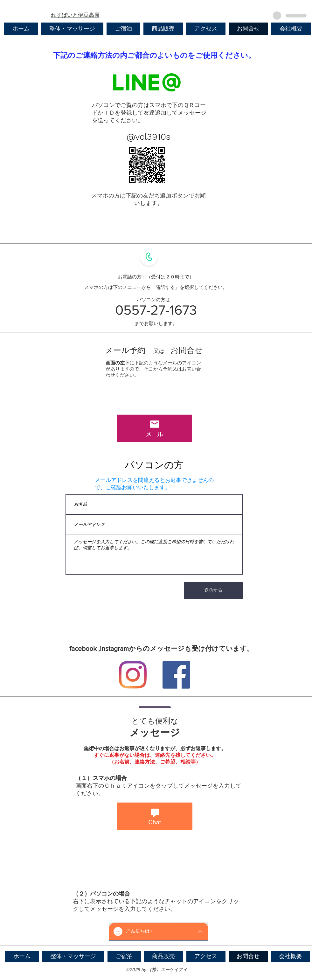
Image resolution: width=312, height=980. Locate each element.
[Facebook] (176, 675)
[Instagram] (133, 675)
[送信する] (213, 590)
